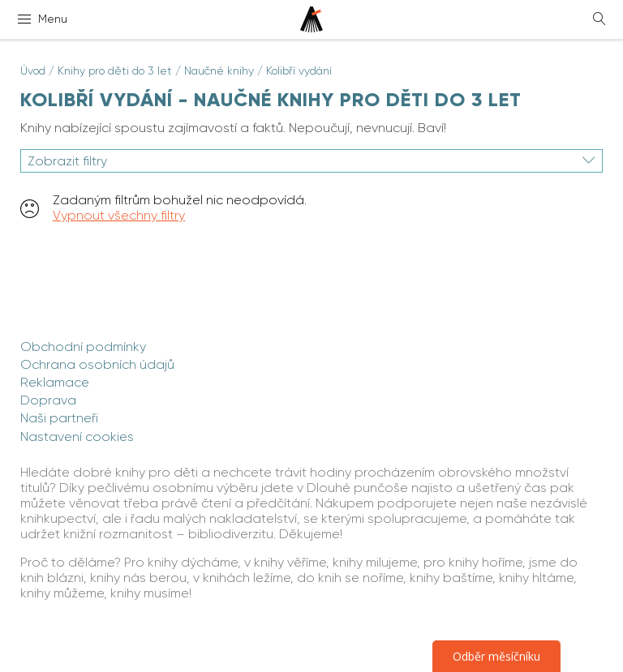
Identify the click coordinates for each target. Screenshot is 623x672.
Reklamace (55, 382)
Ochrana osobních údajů (97, 364)
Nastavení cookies (77, 437)
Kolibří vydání (299, 71)
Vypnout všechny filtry (119, 215)
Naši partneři (59, 418)
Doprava (48, 400)
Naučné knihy (219, 71)
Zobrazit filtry (311, 161)
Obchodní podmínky (83, 347)
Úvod (33, 71)
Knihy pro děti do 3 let (115, 71)
